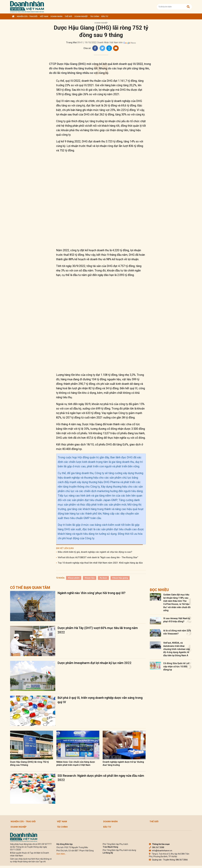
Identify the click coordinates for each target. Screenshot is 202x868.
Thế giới (68, 16)
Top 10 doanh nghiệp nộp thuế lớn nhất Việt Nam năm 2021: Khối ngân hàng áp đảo (100, 563)
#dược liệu (90, 578)
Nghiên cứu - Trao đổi (27, 16)
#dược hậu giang (120, 578)
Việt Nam (44, 16)
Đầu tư (105, 16)
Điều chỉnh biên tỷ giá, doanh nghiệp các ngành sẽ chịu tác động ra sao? (95, 552)
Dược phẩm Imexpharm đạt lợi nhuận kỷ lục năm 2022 (94, 663)
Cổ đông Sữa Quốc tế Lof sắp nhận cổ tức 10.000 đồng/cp (176, 666)
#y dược (103, 578)
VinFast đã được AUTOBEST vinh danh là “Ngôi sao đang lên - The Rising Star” (98, 557)
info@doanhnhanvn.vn (161, 851)
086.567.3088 (157, 847)
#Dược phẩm (74, 578)
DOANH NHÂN (56, 16)
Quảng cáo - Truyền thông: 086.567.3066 (168, 860)
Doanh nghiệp (81, 16)
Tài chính (95, 16)
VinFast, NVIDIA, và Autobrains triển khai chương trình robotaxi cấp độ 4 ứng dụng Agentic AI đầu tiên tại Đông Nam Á (177, 649)
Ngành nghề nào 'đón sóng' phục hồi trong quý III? (91, 593)
